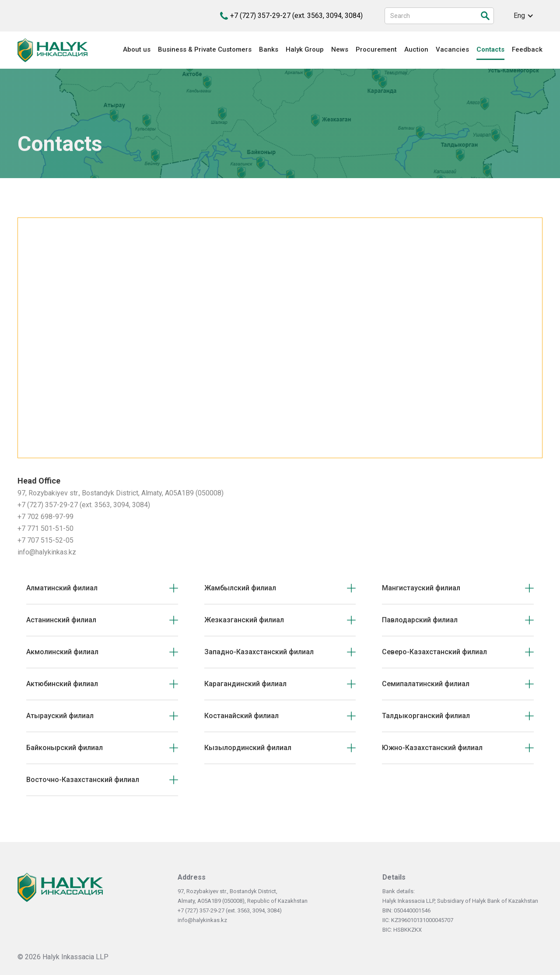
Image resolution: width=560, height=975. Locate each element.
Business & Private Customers (205, 49)
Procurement (376, 49)
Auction (416, 49)
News (340, 49)
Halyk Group (305, 49)
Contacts (490, 49)
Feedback (527, 49)
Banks (269, 49)
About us (137, 49)
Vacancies (452, 49)
